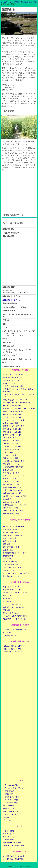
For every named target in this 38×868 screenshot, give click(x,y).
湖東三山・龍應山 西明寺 (13, 649)
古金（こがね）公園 (10, 423)
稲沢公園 (6, 544)
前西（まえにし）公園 (11, 484)
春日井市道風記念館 (10, 532)
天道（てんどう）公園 (11, 441)
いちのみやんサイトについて (14, 856)
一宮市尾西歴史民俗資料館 (13, 467)
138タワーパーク (9, 383)
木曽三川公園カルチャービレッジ (15, 629)
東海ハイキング (9, 834)
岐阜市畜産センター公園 (12, 590)
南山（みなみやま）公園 (12, 493)
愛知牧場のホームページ (11, 300)
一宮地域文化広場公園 (11, 449)
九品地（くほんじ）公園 (12, 417)
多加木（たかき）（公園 (12, 435)
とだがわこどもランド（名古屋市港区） (18, 573)
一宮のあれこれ (9, 809)
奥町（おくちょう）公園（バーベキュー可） (19, 409)
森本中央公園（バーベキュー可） (15, 505)
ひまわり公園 (8, 470)
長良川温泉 (7, 596)
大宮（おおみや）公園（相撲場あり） (17, 403)
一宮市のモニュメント (11, 797)
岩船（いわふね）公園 (11, 380)
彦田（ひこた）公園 (10, 458)
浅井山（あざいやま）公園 (13, 375)
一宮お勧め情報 (9, 806)
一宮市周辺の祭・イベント (13, 791)
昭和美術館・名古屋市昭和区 (14, 527)
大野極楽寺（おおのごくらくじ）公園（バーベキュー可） (19, 390)
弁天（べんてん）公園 (11, 482)
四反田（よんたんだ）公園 (13, 511)
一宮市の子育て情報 (10, 803)
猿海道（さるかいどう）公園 (14, 426)
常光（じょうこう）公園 (12, 429)
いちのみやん (6, 2)
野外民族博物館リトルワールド (14, 553)
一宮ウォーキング (10, 814)
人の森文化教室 (9, 840)
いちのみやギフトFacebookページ (15, 845)
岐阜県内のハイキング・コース (14, 619)
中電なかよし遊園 (10, 438)
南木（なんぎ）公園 (10, 444)
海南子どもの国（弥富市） (13, 535)
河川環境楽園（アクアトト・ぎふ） (16, 593)
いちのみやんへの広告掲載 (13, 859)
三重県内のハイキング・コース (14, 635)
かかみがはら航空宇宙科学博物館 (15, 616)
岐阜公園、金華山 (10, 598)
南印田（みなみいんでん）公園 (14, 496)
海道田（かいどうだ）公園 (13, 411)
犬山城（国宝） (9, 550)
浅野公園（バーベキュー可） (14, 377)
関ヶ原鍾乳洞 (8, 601)
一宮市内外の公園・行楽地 (13, 788)
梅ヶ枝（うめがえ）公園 (12, 406)
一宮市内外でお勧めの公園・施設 (25, 2)
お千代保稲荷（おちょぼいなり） (15, 607)
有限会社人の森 (17, 866)
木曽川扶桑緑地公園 (10, 565)
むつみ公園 (7, 499)
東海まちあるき (9, 837)
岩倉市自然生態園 (10, 541)
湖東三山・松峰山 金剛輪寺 (14, 646)
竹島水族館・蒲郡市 (10, 530)
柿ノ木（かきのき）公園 (12, 414)
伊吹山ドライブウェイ (11, 613)
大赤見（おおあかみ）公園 (13, 386)
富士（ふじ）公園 (10, 479)
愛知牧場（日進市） (10, 562)
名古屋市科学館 (9, 570)
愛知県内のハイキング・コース (14, 576)
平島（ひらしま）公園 (11, 473)
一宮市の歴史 (8, 794)
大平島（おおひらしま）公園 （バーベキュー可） (19, 396)
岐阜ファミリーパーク (11, 587)
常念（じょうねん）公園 (12, 432)
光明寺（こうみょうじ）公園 (14, 420)
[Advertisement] (19, 191)
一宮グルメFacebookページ (13, 842)
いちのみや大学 (9, 831)
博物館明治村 (8, 556)
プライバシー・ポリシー (12, 820)
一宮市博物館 (8, 452)
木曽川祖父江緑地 (10, 538)
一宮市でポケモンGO (11, 811)
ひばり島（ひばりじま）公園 (14, 461)
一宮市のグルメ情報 (10, 785)
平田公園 (6, 610)
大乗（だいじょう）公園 (12, 446)
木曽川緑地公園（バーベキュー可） (16, 400)
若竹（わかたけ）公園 (11, 514)
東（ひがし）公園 (10, 455)
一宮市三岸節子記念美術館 (13, 490)
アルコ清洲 (7, 559)
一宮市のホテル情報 (10, 800)
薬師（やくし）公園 (10, 508)
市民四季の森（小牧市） (12, 547)
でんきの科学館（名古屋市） (14, 567)
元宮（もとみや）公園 (11, 502)
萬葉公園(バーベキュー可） (13, 487)
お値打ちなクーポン (10, 817)
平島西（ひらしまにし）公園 (14, 476)
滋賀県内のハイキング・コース (14, 652)
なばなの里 (7, 632)
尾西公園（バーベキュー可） (14, 464)
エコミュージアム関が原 (12, 604)
